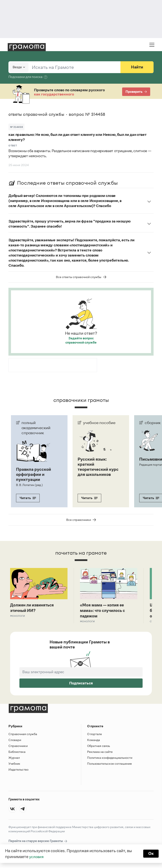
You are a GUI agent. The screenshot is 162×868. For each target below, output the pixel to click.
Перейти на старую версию (38, 842)
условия (37, 857)
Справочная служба (23, 735)
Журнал (14, 758)
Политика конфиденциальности (110, 758)
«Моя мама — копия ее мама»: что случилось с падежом (104, 611)
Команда (94, 740)
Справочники (18, 746)
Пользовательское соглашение (109, 764)
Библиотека (17, 752)
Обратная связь (99, 746)
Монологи (18, 616)
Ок (151, 854)
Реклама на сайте (100, 752)
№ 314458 (16, 127)
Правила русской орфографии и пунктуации (34, 474)
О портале (94, 735)
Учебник (14, 764)
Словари (15, 740)
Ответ (13, 146)
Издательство (18, 770)
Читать (28, 498)
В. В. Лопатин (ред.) (29, 485)
